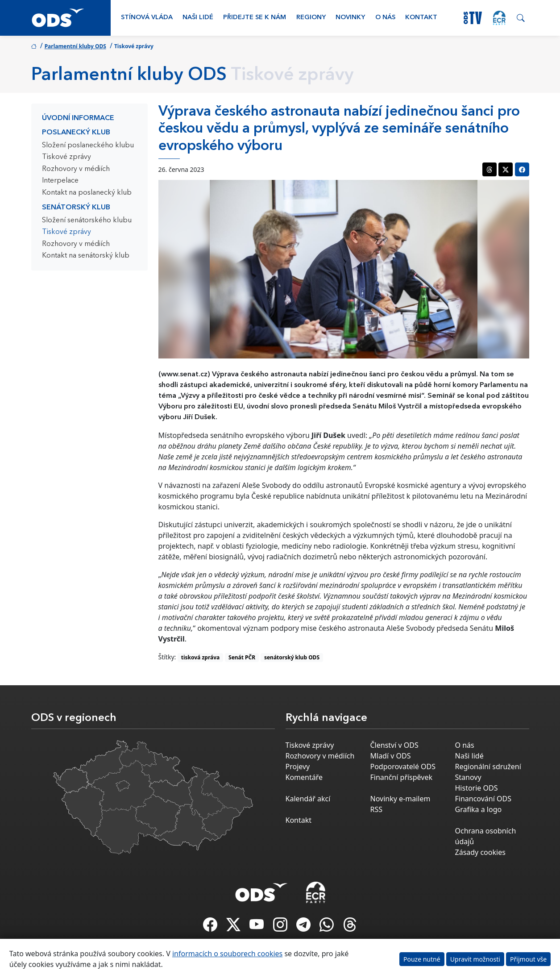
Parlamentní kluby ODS (75, 46)
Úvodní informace (78, 118)
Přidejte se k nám (255, 18)
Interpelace (60, 181)
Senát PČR (242, 657)
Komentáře (304, 777)
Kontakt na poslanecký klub (87, 193)
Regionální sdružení (488, 767)
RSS (377, 809)
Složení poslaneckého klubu (88, 146)
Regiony (311, 18)
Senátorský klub (76, 208)
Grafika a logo (479, 809)
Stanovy (468, 777)
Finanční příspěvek (402, 777)
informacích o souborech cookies (227, 954)
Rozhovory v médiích (76, 169)
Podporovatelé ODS (403, 767)
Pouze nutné (422, 959)
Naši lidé (198, 18)
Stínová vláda (147, 18)
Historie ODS (477, 788)
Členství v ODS (394, 745)
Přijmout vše (528, 959)
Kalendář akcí (308, 799)
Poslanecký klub (76, 133)
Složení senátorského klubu (87, 221)
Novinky (350, 18)
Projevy (298, 767)
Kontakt (421, 18)
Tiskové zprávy (66, 157)
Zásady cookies (480, 852)
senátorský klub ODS (292, 657)
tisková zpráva (201, 657)
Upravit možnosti (475, 959)
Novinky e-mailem (400, 799)
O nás (385, 18)
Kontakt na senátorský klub (86, 256)
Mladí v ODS (391, 756)
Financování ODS (483, 799)
